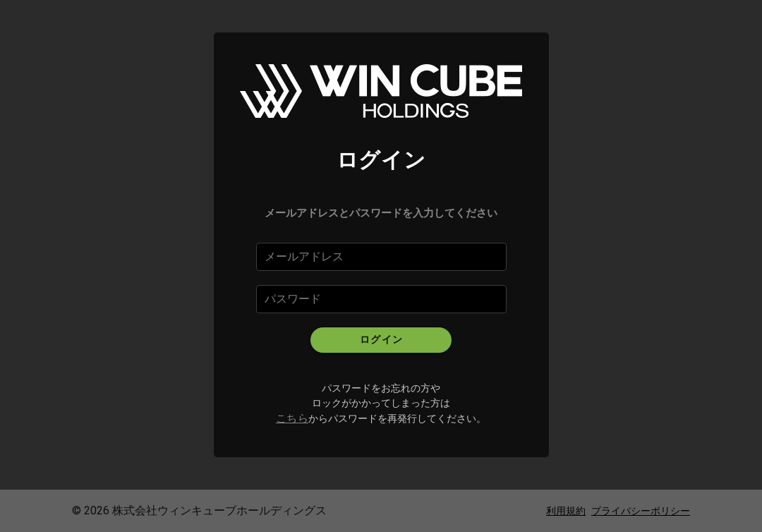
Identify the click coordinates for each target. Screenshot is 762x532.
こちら (292, 418)
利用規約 (566, 511)
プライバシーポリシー (641, 511)
